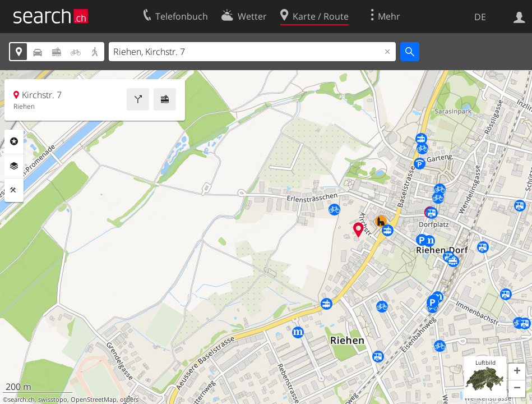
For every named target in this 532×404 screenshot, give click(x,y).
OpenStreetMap (94, 400)
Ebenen (14, 166)
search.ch (21, 400)
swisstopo (53, 400)
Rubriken (14, 141)
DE (480, 17)
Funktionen (14, 190)
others (129, 400)
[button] (517, 372)
